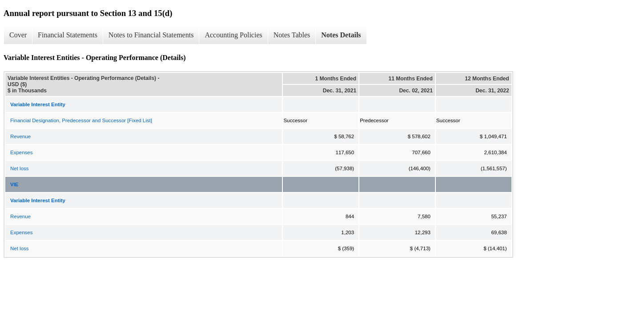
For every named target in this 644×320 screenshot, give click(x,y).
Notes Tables (292, 35)
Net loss (20, 168)
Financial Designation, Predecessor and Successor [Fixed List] (81, 120)
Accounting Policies (233, 35)
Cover (18, 35)
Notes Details (341, 35)
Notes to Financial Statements (151, 35)
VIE (14, 184)
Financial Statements (68, 35)
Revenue (20, 136)
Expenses (22, 152)
